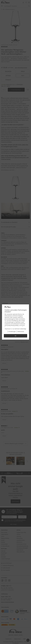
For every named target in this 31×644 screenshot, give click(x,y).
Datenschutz (21, 332)
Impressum (8, 329)
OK (15, 336)
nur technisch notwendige (19, 329)
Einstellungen (12, 332)
